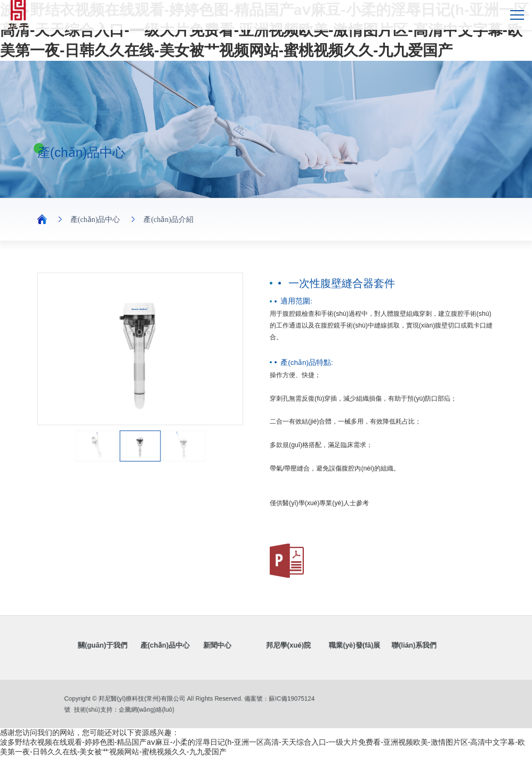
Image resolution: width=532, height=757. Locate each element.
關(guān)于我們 (135, 646)
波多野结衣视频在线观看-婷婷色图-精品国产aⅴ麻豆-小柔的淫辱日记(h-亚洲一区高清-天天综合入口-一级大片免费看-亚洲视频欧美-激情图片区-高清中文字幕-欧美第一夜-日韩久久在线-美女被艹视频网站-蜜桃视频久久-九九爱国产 (264, 30)
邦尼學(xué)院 (284, 646)
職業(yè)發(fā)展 (337, 646)
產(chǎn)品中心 (95, 220)
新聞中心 (227, 646)
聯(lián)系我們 (385, 646)
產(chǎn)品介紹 (168, 220)
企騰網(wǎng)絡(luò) (155, 708)
